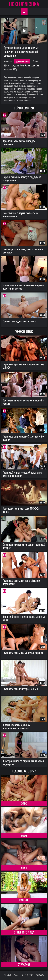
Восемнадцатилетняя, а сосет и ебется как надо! (23, 251)
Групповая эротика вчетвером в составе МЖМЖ (23, 366)
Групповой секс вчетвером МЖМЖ (20, 689)
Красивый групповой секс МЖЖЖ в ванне (21, 510)
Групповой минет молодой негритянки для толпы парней (22, 474)
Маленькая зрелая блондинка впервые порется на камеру (23, 287)
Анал (24, 868)
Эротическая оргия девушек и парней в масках (23, 402)
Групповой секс (22, 61)
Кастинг (24, 900)
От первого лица (24, 932)
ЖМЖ (24, 803)
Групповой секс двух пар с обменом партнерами (21, 582)
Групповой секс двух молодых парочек (23, 653)
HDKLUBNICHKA (24, 4)
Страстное (24, 964)
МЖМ (24, 836)
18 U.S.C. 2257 (27, 975)
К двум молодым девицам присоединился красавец (16, 726)
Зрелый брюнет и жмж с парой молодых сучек (24, 618)
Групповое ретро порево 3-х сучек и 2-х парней (23, 438)
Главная (7, 975)
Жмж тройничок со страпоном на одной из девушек (23, 762)
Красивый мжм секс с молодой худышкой (19, 142)
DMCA (16, 975)
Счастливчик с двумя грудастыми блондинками (20, 215)
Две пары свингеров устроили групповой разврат (24, 546)
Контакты (40, 975)
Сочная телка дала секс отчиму (19, 321)
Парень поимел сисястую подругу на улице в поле (22, 178)
